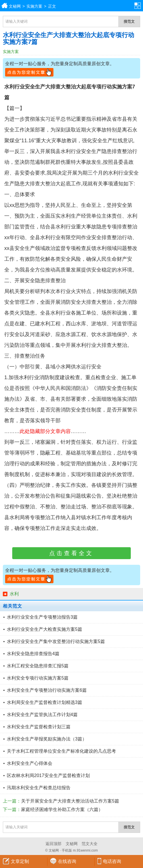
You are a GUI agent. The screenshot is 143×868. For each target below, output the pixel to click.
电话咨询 (112, 861)
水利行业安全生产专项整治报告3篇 (42, 617)
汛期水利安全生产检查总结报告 (39, 788)
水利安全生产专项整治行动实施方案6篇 (47, 690)
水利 (14, 594)
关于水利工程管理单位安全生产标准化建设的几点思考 (61, 751)
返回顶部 (53, 844)
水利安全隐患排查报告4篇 (33, 654)
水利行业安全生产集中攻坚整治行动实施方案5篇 (56, 641)
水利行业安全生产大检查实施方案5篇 (44, 629)
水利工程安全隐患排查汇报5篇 (38, 666)
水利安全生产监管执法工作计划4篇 (42, 715)
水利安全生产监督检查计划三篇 (39, 727)
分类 (139, 6)
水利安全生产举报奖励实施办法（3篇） (47, 739)
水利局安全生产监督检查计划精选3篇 (44, 702)
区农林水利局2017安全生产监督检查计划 (48, 775)
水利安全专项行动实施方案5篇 (38, 678)
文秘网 (15, 6)
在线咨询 (67, 861)
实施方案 (34, 6)
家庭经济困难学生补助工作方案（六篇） (62, 809)
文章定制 (20, 861)
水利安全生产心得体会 (30, 763)
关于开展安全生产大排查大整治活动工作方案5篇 (70, 801)
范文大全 (90, 844)
